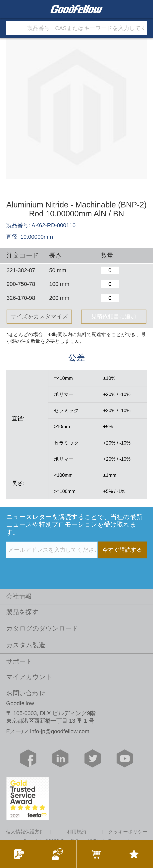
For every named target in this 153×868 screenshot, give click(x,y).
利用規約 (76, 832)
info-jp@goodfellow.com (60, 731)
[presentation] (36, 567)
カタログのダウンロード (42, 628)
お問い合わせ (26, 693)
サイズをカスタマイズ (39, 316)
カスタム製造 (26, 645)
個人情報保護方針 (25, 832)
